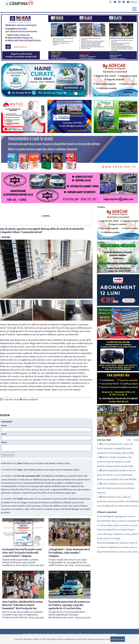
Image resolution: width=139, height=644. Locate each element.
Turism (113, 634)
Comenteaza (8, 455)
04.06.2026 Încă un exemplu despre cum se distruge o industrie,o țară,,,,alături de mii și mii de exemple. (118, 534)
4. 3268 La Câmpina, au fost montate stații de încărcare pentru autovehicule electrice (116, 488)
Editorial (83, 634)
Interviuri (64, 634)
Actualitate (28, 634)
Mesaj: (4, 442)
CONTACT (132, 2)
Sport (90, 634)
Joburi (106, 634)
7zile (129, 440)
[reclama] (69, 60)
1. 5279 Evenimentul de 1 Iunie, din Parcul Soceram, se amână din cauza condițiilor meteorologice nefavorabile (115, 448)
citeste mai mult (36, 565)
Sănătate (73, 634)
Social (45, 634)
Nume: (4, 425)
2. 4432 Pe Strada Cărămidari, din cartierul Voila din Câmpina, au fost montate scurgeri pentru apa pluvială (115, 462)
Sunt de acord (118, 639)
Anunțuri (98, 634)
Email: (4, 434)
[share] (1, 415)
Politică (38, 634)
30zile (136, 440)
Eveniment (53, 634)
